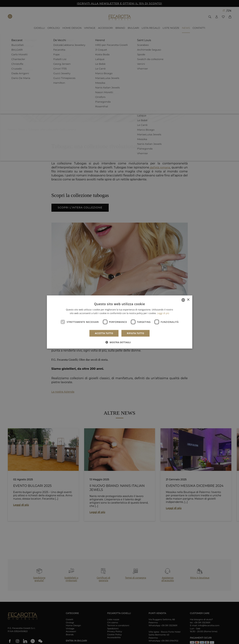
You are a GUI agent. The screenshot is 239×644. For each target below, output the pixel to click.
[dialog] (120, 322)
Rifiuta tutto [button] (135, 333)
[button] (120, 342)
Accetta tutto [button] (104, 333)
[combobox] (183, 300)
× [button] (188, 300)
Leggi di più (163, 313)
